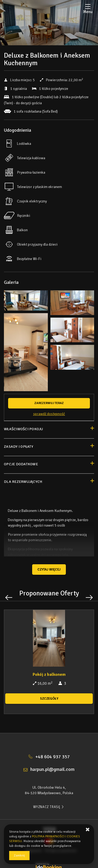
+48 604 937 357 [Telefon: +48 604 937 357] (53, 757)
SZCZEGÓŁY (49, 699)
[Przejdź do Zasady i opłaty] (49, 447)
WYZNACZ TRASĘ (49, 807)
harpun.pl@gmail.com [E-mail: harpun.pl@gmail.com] (52, 769)
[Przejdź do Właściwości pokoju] (49, 430)
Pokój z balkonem (49, 675)
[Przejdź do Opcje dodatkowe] (49, 465)
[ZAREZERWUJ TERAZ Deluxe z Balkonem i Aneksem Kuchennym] (49, 403)
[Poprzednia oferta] (9, 597)
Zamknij (19, 856)
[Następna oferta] (89, 597)
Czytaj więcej (49, 570)
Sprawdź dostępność (49, 414)
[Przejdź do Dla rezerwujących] (49, 482)
